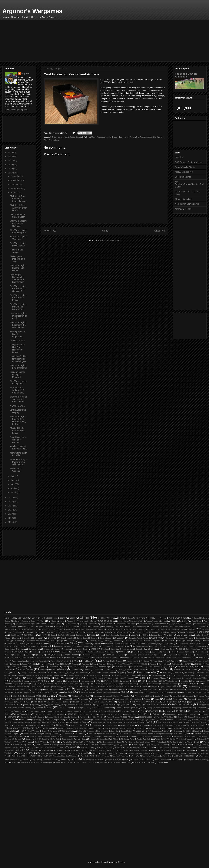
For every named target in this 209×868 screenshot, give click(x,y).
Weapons (105, 756)
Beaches (48, 632)
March (14, 492)
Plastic (126, 137)
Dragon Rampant (71, 655)
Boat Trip (44, 635)
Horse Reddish (176, 678)
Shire (106, 728)
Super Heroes (179, 736)
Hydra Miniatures (72, 681)
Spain (167, 731)
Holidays (111, 678)
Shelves (68, 728)
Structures (141, 736)
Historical (43, 678)
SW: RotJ (56, 739)
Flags (94, 664)
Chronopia (52, 643)
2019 (11, 169)
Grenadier (61, 673)
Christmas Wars (37, 643)
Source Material (103, 731)
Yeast (71, 763)
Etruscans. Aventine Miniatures (168, 658)
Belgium (98, 632)
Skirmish (186, 728)
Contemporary (122, 646)
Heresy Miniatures (190, 675)
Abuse (62, 621)
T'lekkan (124, 739)
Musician (85, 699)
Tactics (140, 739)
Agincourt (83, 624)
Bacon (110, 629)
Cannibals (199, 638)
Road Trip (203, 720)
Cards (79, 137)
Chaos (127, 641)
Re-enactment (96, 717)
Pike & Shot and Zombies (105, 711)
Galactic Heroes (122, 667)
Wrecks (23, 763)
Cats (99, 641)
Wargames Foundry (178, 753)
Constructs (96, 646)
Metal (124, 692)
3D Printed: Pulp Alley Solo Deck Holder (18, 208)
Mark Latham (193, 690)
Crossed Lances (126, 649)
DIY (84, 137)
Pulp (144, 714)
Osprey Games (108, 705)
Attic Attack (9, 629)
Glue (150, 670)
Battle (9, 632)
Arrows (116, 627)
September (16, 189)
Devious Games (201, 652)
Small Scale (10, 731)
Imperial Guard (153, 681)
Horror (142, 678)
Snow (44, 731)
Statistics (62, 736)
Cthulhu (151, 649)
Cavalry (107, 641)
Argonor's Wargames (32, 11)
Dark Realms (64, 652)
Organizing (35, 705)
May (13, 484)
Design (182, 652)
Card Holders (17, 641)
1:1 (6, 618)
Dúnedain (160, 655)
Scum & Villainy (156, 725)
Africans (184, 621)
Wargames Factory (160, 753)
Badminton (119, 629)
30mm (111, 618)
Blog (181, 632)
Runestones (117, 723)
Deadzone (92, 652)
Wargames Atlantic (144, 753)
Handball (199, 673)
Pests (48, 711)
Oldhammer (151, 702)
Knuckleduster (23, 687)
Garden (43, 670)
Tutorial (142, 748)
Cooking (183, 646)
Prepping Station (89, 714)
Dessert (190, 652)
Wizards (109, 760)
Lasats (85, 687)
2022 (11, 160)
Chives (207, 641)
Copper (191, 646)
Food (134, 664)
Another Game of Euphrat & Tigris (19, 448)
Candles (190, 638)
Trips (101, 747)
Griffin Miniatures (81, 673)
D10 (205, 649)
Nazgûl (167, 699)
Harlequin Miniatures (35, 675)
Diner (22, 655)
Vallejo (126, 750)
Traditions (8, 748)
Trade (204, 745)
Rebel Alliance (129, 717)
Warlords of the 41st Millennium (65, 756)
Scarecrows (20, 725)
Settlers (60, 728)
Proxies (136, 714)
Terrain (53, 742)
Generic (75, 670)
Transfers (25, 747)
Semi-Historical (46, 728)
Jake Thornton (49, 684)
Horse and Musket (159, 678)
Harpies (48, 675)
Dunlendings (201, 655)
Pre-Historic (49, 714)
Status (71, 736)
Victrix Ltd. (9, 753)
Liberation (154, 687)
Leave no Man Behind (116, 687)
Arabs (67, 627)
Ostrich (139, 705)
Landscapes (56, 687)
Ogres (120, 702)
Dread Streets (98, 655)
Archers (74, 627)
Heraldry (169, 675)
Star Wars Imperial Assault (160, 734)
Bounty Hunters (111, 635)
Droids (142, 655)
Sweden (81, 739)
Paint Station (12, 708)
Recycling (160, 717)
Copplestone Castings (14, 649)
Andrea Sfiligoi (146, 624)
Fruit (64, 667)
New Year (19, 702)
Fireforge (75, 664)
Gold (186, 670)
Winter (63, 760)
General (62, 669)
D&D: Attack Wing (193, 649)
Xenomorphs (47, 762)
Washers (93, 756)
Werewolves (167, 756)
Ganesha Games (24, 669)
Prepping (71, 714)
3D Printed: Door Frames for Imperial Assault (19, 199)
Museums (66, 699)
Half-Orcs (167, 673)
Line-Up (178, 686)
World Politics (202, 760)
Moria (166, 696)
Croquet (114, 649)
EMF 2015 (72, 658)
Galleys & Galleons (138, 667)
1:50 (13, 618)
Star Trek (93, 734)
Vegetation (178, 750)
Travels (70, 747)
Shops (114, 728)
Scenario (47, 725)
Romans (46, 722)
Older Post (160, 231)
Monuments (140, 696)
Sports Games (29, 734)
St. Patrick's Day (67, 734)
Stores (97, 736)
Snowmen (53, 731)
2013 (11, 514)
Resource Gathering (83, 720)
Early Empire (27, 658)
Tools (173, 745)
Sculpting (143, 725)
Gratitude (31, 673)
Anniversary (202, 624)
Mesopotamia (112, 692)
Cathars (91, 641)
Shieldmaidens (79, 728)
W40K (95, 753)
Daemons (8, 652)
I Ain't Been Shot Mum (112, 681)
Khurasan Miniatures (170, 684)
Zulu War (150, 762)
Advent (164, 621)
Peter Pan (57, 711)
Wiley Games (36, 760)
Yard (65, 763)
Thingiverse (26, 745)
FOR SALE (143, 664)
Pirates (133, 711)
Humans (45, 681)
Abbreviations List (183, 199)
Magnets (115, 690)
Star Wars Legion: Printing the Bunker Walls (18, 307)
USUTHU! (46, 750)
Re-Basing (84, 717)
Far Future (145, 661)
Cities (87, 643)
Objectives (89, 702)
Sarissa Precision (192, 722)
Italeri (19, 684)
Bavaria (28, 632)
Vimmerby (52, 753)
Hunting (59, 681)
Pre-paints (59, 714)
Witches (100, 760)
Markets (8, 692)
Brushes (16, 638)
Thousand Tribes (42, 745)
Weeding (115, 756)
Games (170, 667)
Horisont (130, 678)
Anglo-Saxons (176, 624)
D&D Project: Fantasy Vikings (189, 162)
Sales (159, 723)
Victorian (201, 750)
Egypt (37, 658)
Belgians (89, 632)
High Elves (17, 678)
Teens (19, 742)
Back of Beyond (91, 629)
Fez (33, 664)
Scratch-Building (127, 725)
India (163, 681)
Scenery (60, 725)
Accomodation (84, 621)
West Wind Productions (184, 756)
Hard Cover (11, 675)
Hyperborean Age (87, 681)
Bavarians (38, 632)
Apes (24, 626)
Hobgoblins (101, 678)
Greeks (50, 673)
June (13, 480)
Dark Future (48, 652)
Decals (101, 652)
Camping (156, 638)
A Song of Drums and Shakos (25, 621)
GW (154, 672)
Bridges (145, 635)
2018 (11, 173)
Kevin (157, 684)
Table (132, 739)
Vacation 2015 (62, 750)
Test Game (92, 742)
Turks (134, 747)
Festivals (16, 664)
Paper (127, 708)
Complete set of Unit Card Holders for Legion (17, 348)
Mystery (96, 699)
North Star (46, 702)
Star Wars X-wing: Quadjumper (18, 382)
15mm (63, 618)
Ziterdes (94, 762)
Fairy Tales (62, 661)
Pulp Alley (157, 714)
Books (92, 635)
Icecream (126, 681)
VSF (79, 753)
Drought (151, 655)
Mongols (97, 696)
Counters (67, 649)
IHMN (134, 681)
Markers (204, 690)
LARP (77, 687)
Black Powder (171, 632)
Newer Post (50, 231)
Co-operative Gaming (148, 643)
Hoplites (120, 678)
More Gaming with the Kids (19, 454)
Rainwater (205, 714)
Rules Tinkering (99, 723)
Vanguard (144, 750)
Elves (61, 657)
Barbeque (164, 629)
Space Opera (141, 731)
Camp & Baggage (106, 638)
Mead (57, 692)
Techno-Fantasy (185, 739)
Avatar (61, 629)
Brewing (135, 635)
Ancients (132, 624)
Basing (191, 629)
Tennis (37, 742)
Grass (23, 673)
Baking (127, 629)
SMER (22, 731)
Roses (62, 723)
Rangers (41, 717)
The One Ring (175, 742)
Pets (65, 711)
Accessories (72, 621)
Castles (81, 641)
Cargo (61, 641)
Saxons (8, 725)
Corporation (34, 649)
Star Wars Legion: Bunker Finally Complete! (18, 289)
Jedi (99, 684)
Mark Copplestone (178, 690)
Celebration (117, 641)
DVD (6, 658)
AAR (42, 621)
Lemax (144, 687)
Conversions (172, 646)
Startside (179, 157)
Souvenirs (115, 731)
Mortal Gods (177, 696)
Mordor (158, 696)
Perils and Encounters (14, 711)
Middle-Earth (172, 692)
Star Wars (124, 734)
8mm (164, 618)
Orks (63, 705)
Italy (33, 684)
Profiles (128, 714)
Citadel (74, 643)
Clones (126, 644)
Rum (108, 723)
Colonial (201, 643)
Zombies (127, 762)
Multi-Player (11, 699)
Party (142, 708)
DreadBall (110, 655)
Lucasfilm (92, 690)
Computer (60, 646)
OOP (184, 702)
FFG (88, 137)
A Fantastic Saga (178, 618)
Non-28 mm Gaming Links (187, 204)
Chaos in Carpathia (153, 641)
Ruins (76, 722)
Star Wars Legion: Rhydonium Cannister (18, 223)
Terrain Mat (68, 742)
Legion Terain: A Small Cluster (17, 216)
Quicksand (183, 714)
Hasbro (106, 675)
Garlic (53, 670)
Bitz (147, 632)
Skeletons (165, 728)
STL (80, 736)
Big (114, 632)
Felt (166, 661)
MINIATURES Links (184, 172)
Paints (94, 708)
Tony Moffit (149, 745)
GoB (164, 669)
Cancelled (170, 638)
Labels (33, 687)
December (16, 176)
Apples (32, 627)
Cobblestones (167, 643)
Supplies (8, 739)
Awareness (70, 629)
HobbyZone (90, 678)
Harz (99, 675)
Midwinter (198, 693)
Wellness (157, 756)
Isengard (8, 684)
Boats (53, 635)
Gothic (13, 673)
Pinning (124, 711)
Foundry (187, 664)
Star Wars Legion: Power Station (18, 244)
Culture (173, 649)
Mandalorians (133, 690)
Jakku (59, 684)
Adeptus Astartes (137, 621)
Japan (84, 684)
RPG (69, 722)
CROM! (93, 649)
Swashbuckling (68, 739)
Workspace (190, 760)
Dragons (87, 655)
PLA (120, 137)
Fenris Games (189, 661)
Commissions (31, 646)
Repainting (36, 720)
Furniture (91, 667)
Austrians (43, 629)
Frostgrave (53, 667)
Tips (118, 745)
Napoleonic (119, 699)
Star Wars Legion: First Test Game (19, 367)
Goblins (177, 670)
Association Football (173, 626)
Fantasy (88, 661)
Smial (30, 731)
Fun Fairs (73, 667)
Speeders (198, 731)
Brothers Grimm (201, 635)
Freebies (14, 667)
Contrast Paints (142, 646)
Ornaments (71, 705)
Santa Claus (178, 722)
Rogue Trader (17, 723)
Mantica (155, 690)
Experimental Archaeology (23, 661)
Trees (92, 747)
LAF (40, 687)
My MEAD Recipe (183, 209)
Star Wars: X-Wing (17, 736)
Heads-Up (144, 675)
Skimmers (176, 728)
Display (40, 655)
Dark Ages (19, 652)
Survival (18, 739)
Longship (57, 690)
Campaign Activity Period (138, 638)
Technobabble (202, 739)
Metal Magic (139, 692)
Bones (71, 635)
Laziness (102, 687)
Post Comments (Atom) (110, 240)
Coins (193, 644)
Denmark (166, 652)
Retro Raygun (140, 720)
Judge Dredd (108, 684)
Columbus (8, 646)
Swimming (93, 739)
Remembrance (202, 717)
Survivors (30, 739)
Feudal (25, 664)
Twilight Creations (163, 748)
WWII (38, 763)
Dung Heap (171, 655)
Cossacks (47, 649)
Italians (26, 684)
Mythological (106, 699)
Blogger (121, 862)
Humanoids (34, 681)
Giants (128, 670)
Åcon (94, 621)
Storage (87, 736)
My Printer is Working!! (16, 470)
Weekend (125, 756)
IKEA (143, 681)
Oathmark (76, 702)
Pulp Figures (171, 714)
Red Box (170, 717)
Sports (17, 734)
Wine (56, 760)
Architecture (94, 626)
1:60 (19, 618)
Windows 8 (47, 760)
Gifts (134, 670)
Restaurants (117, 720)
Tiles (102, 745)
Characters (168, 641)
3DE (151, 618)
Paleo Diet (106, 708)
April (13, 488)
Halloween (189, 673)
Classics (108, 644)
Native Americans (135, 699)
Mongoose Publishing (111, 696)
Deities (135, 652)
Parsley (135, 708)
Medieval (69, 692)
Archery (83, 626)
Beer (81, 632)
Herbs (178, 675)
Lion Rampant (193, 687)
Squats (47, 734)
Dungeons (181, 655)
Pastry (150, 708)
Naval (157, 699)
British (169, 635)
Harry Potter (58, 675)
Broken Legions (184, 635)
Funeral (82, 667)
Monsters (127, 696)
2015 (11, 506)
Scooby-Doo (97, 725)
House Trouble (14, 681)
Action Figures (124, 621)
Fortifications (176, 664)
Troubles (120, 748)
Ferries (7, 664)
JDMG (92, 684)
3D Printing (59, 137)
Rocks (7, 722)
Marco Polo (165, 690)
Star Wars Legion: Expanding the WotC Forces (18, 325)
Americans (121, 624)
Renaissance (10, 720)
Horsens (187, 678)
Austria (35, 629)
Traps (62, 748)
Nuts (67, 702)
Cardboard (42, 641)
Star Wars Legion (181, 734)
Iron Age (203, 681)
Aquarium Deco (44, 626)
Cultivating (163, 649)
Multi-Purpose (26, 699)
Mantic (144, 690)
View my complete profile (16, 110)
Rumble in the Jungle (16, 251)
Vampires (134, 750)
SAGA (149, 722)
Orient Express (54, 705)
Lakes (47, 687)
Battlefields (18, 632)
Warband (131, 753)
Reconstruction (146, 717)
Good (204, 670)
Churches (63, 643)
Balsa (135, 629)
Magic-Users (103, 690)
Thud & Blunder (77, 745)
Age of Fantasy (40, 624)
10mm (34, 618)
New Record (9, 702)
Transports (52, 747)
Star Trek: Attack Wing (108, 734)
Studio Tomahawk (154, 736)
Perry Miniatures (35, 711)
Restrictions (128, 720)
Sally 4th (167, 723)
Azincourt (79, 629)
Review (170, 720)
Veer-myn (154, 750)
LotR (66, 689)
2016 (11, 502)
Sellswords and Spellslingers (19, 728)
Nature (147, 699)
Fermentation (202, 661)
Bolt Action (62, 635)
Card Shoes (70, 137)
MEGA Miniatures (87, 693)
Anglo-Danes (160, 624)
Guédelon (143, 673)
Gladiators (142, 670)
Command (18, 646)
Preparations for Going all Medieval (17, 375)
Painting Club (65, 708)
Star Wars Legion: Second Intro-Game (18, 268)
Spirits (9, 734)
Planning (154, 711)
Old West (136, 702)
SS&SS (55, 734)
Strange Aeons (108, 736)
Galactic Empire (105, 667)
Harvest (92, 675)
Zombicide (103, 763)
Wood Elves (146, 760)
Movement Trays (203, 696)
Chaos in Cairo (137, 641)
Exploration (43, 661)
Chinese (187, 641)
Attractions (23, 629)
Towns (190, 745)
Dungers (191, 655)
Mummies (55, 699)
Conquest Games (82, 646)
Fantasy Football (132, 661)
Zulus (161, 762)
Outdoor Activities (183, 704)
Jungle (120, 684)
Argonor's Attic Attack (185, 167)
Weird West (146, 756)
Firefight (65, 664)
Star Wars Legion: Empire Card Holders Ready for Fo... (18, 420)
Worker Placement (162, 760)
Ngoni (28, 702)
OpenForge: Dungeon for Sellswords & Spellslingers (17, 278)
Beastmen (65, 632)
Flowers (111, 664)
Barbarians (152, 629)
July (13, 476)
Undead (19, 750)
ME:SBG (48, 692)
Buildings (52, 638)
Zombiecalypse (115, 763)
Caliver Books (82, 638)
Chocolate (10, 644)
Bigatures (123, 632)
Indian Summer (173, 681)
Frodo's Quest (38, 667)
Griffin (70, 673)
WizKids (118, 760)
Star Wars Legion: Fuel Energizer (18, 231)
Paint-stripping (26, 708)
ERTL (136, 658)
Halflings (178, 673)
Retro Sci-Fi (152, 720)
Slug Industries (201, 728)
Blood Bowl (190, 632)
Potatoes (38, 714)
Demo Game (145, 652)
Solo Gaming (67, 731)
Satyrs (204, 723)
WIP (74, 759)
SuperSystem (191, 736)
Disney (30, 655)
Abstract (54, 621)
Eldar (54, 658)
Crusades (140, 649)
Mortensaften (189, 696)
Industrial (184, 681)
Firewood (85, 664)
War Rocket (120, 753)
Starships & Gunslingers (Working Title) (43, 736)
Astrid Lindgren (199, 626)
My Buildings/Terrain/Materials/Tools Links (189, 184)
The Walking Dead (191, 742)
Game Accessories (99, 137)
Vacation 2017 (96, 750)
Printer (132, 137)
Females (175, 661)
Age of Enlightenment (23, 624)
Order (26, 705)
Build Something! (183, 177)
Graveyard (40, 673)
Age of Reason (70, 624)
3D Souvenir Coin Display (18, 411)
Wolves (136, 760)
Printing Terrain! (17, 341)
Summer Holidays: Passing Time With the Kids (19, 462)
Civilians (97, 643)
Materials (18, 692)
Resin (68, 720)
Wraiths (15, 762)
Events (202, 657)
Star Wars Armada (144, 137)
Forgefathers (164, 664)
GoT (6, 673)
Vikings (30, 753)
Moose (150, 696)
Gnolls (157, 670)
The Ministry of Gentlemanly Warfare (138, 742)
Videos (21, 753)
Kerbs (150, 684)
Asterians (187, 627)
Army (106, 626)
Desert (174, 652)
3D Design (129, 618)
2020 (11, 165)
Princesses (110, 714)
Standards (80, 734)
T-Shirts (116, 739)
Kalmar (142, 684)
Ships (99, 728)
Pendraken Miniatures (163, 708)
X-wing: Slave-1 (17, 406)
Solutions (81, 731)
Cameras (94, 638)
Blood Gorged (16, 635)
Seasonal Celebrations (175, 725)
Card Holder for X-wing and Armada (19, 440)
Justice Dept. (132, 684)
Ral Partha (11, 717)
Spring (39, 734)
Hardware (113, 137)
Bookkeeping (81, 635)
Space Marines (127, 731)
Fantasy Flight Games (112, 661)
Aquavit (58, 626)
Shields (90, 728)
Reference (180, 717)
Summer (167, 736)
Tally (149, 739)
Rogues (27, 723)
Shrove (121, 728)
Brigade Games (157, 635)
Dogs (59, 655)
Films (57, 664)
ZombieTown (140, 763)
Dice (15, 655)
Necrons (191, 699)
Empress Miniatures (103, 658)
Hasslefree (116, 675)
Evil (6, 661)
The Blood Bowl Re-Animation (187, 75)
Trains (16, 748)
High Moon (31, 678)
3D (52, 137)
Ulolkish (185, 747)
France (198, 664)
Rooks (55, 723)
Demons (156, 652)
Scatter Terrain (33, 725)
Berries (107, 632)
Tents (44, 742)
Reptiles (57, 720)
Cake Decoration (67, 638)
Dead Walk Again (78, 652)
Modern (86, 696)
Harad (207, 673)
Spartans (177, 731)
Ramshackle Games (28, 717)
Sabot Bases (138, 723)
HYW (98, 681)
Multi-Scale (43, 699)
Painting (48, 707)
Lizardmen (36, 690)
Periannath (202, 708)
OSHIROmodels (84, 705)
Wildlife (26, 760)
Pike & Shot (87, 711)
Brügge (7, 638)
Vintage (63, 753)
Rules (85, 722)
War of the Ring (107, 753)
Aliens (109, 624)
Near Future (178, 699)
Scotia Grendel (111, 725)
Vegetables (165, 750)
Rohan (36, 722)
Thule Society (91, 745)
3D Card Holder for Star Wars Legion (17, 431)
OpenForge (195, 702)
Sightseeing (141, 728)
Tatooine (172, 739)
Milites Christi (18, 696)
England (116, 657)
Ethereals (151, 658)
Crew (85, 649)
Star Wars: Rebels (201, 734)
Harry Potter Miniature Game (76, 675)
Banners (142, 629)
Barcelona (174, 629)
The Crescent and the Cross (110, 742)
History (57, 678)
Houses (24, 681)
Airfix (102, 624)
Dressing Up (132, 655)
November (16, 180)
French (24, 667)
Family (72, 661)
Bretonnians (124, 635)
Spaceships (156, 731)
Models (75, 696)
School (73, 725)
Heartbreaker (158, 675)
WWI (31, 762)
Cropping (104, 649)
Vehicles (189, 750)
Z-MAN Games (82, 762)
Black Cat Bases (157, 632)
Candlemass (180, 638)
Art (122, 627)
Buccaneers (38, 638)
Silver (150, 728)
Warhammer (192, 753)
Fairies (53, 661)
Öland (127, 702)
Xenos (58, 762)
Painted (38, 708)
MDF (39, 692)
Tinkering (110, 745)
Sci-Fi (82, 725)
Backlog (102, 629)
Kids (194, 684)
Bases (182, 629)
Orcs (18, 705)
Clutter (133, 644)
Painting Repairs (82, 708)
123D (44, 618)
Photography (74, 711)
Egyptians (45, 657)
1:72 (26, 618)
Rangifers (74, 717)
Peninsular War (189, 708)
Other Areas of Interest (156, 704)
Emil (90, 657)
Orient (44, 705)
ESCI (143, 657)
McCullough (31, 693)
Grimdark (94, 673)
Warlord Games (18, 756)
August (14, 193)
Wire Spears (90, 760)
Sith (156, 728)
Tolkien (126, 745)
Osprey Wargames (124, 705)
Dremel (122, 655)
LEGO (128, 687)
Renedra (24, 720)
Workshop (176, 760)
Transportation (39, 747)
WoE (126, 760)
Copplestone (201, 646)
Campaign (120, 638)
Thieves (15, 745)
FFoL (50, 664)
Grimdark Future (107, 673)
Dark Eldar (35, 652)
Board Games (29, 635)
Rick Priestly (183, 720)
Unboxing (194, 748)
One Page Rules (170, 702)
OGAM (108, 702)
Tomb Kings (137, 745)
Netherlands (202, 699)
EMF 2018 (82, 658)
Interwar (194, 681)
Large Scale (68, 687)
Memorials (100, 692)
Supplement (203, 736)
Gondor (194, 670)
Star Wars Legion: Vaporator (18, 238)
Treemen (84, 748)
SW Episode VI (44, 739)
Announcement (11, 626)
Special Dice (187, 731)
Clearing (117, 643)
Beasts (74, 632)
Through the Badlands (61, 745)
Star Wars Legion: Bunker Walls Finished (18, 298)
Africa (173, 621)
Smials (37, 731)
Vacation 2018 (113, 750)
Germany (109, 670)
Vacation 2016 (79, 750)
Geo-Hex (87, 670)
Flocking (102, 664)
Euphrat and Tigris (189, 657)
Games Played (189, 667)
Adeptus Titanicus (152, 621)
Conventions (157, 646)
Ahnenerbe (93, 624)
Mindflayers (29, 696)
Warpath (84, 756)
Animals (189, 624)
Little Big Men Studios (17, 690)
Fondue (127, 664)
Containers (107, 646)
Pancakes (119, 708)
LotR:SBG (80, 690)
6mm (157, 618)
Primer (101, 714)
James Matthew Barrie (72, 684)
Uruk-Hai (34, 750)
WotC (7, 762)
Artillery (129, 627)
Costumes (57, 649)
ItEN (40, 684)
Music (75, 699)
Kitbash (13, 687)
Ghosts (120, 670)
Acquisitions (106, 621)
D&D (181, 649)
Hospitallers (197, 678)
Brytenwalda (26, 638)
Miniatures (43, 696)
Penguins (176, 708)
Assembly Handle (156, 627)
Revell (162, 720)
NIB (35, 702)
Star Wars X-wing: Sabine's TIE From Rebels (18, 399)
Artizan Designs (141, 626)
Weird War (135, 756)
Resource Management (102, 720)
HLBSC (68, 678)
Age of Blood (197, 621)
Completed (45, 646)
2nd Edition (102, 618)
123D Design (53, 618)
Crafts (75, 649)
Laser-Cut (93, 687)
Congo (69, 646)
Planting (168, 711)
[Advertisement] (94, 41)
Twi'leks (151, 747)
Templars (28, 742)
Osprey (95, 705)
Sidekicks (130, 728)
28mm (84, 617)
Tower (182, 745)
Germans (97, 670)
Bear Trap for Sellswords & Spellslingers (17, 390)
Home (105, 231)
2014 (11, 510)
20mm (73, 618)
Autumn (52, 629)
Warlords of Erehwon (39, 756)
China (179, 641)
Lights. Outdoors (166, 687)
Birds (131, 632)
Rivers (194, 720)
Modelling (63, 696)
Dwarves (14, 657)
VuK (86, 753)
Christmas (21, 643)
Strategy (122, 736)
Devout (7, 655)
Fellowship (157, 661)
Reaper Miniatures (113, 717)
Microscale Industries (156, 693)
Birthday (139, 632)
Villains (43, 753)
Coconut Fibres (183, 644)
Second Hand (197, 725)
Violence (72, 753)
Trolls (110, 747)
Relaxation (190, 717)
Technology (54, 140)
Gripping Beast (125, 672)
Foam (120, 664)
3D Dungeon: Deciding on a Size (18, 259)
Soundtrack (91, 731)
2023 (11, 156)
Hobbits (78, 678)
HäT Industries (130, 675)
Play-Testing (197, 711)
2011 (11, 522)
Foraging (153, 664)
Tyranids (175, 747)
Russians (127, 722)
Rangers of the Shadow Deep (57, 717)
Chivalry (197, 641)
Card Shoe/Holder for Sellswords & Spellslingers (18, 359)
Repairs (46, 720)
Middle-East (187, 692)
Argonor (25, 73)
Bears (56, 632)
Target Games (161, 739)
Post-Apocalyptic (23, 714)
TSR (127, 747)
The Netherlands (160, 742)
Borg (101, 635)
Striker (131, 736)
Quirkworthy (194, 714)
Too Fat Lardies (162, 745)
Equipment (126, 657)
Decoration (123, 652)
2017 (11, 498)
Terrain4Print (80, 742)
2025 (11, 152)
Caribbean (70, 641)
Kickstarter (185, 684)
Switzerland (104, 739)
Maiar (123, 690)
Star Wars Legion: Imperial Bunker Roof (18, 316)
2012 (11, 518)
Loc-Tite (48, 690)
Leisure (137, 687)
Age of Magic (56, 624)
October (14, 184)
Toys (197, 745)
